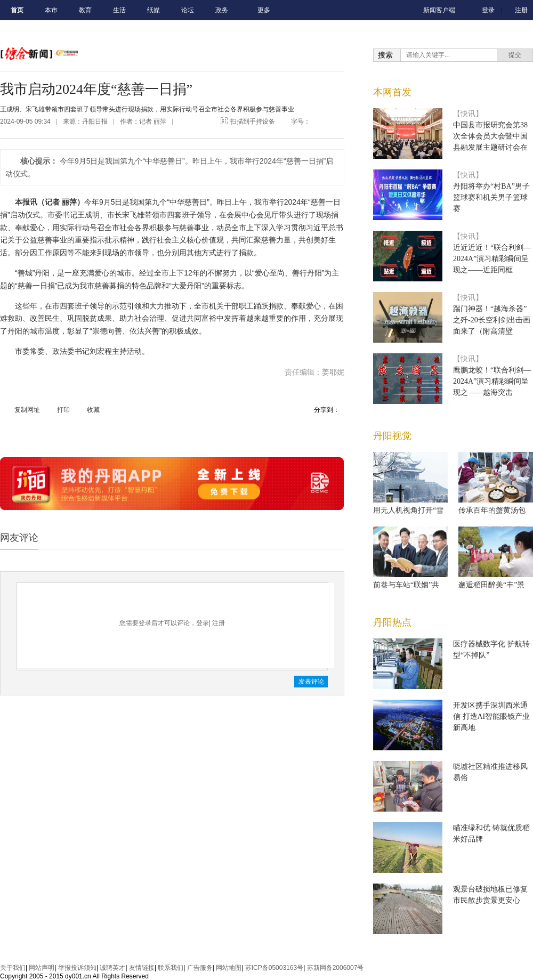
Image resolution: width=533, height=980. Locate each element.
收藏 (93, 410)
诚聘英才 (112, 968)
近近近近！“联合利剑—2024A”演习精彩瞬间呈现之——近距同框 (492, 259)
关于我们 (13, 968)
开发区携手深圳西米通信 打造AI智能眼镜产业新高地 (491, 716)
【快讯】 (468, 114)
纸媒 (154, 10)
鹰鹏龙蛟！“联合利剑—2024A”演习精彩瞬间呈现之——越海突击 (492, 381)
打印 (63, 410)
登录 (488, 10)
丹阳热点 (392, 622)
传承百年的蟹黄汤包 (492, 510)
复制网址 (27, 410)
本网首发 (392, 92)
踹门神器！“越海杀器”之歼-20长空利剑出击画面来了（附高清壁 (492, 320)
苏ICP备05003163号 (274, 968)
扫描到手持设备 (253, 122)
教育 (85, 10)
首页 (17, 10)
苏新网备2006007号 (336, 968)
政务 (222, 10)
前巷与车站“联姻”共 (406, 585)
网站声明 (42, 968)
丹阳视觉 (392, 436)
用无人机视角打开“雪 (408, 510)
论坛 (188, 10)
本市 (51, 10)
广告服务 (200, 968)
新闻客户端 (439, 10)
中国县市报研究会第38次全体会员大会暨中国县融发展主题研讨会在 (490, 136)
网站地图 (229, 968)
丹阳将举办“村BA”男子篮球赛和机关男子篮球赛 (491, 197)
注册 (521, 10)
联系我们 (171, 968)
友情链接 (142, 968)
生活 (119, 10)
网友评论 (19, 538)
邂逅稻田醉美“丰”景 (491, 585)
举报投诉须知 (77, 968)
